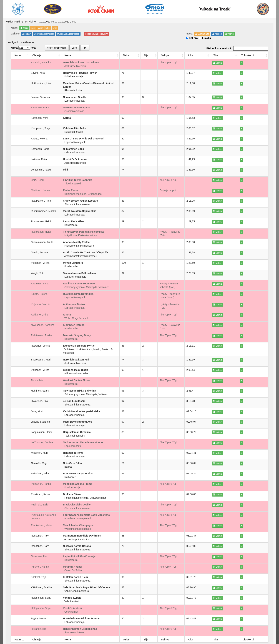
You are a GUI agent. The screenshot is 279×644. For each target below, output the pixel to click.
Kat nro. (192, 38)
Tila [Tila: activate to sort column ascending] (236, 55)
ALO (33, 28)
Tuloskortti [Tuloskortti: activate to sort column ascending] (256, 55)
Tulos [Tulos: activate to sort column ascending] (151, 55)
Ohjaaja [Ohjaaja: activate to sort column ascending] (37, 55)
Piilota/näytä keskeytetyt (96, 34)
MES (48, 28)
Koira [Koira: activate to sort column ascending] (79, 55)
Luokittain (27, 34)
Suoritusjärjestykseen (44, 34)
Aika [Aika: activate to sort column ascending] (221, 55)
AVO (41, 28)
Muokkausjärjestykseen (68, 34)
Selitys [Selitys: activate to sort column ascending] (179, 55)
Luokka (205, 38)
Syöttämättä (202, 34)
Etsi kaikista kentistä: (237, 48)
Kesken (217, 34)
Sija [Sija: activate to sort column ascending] (165, 55)
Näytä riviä (23, 48)
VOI (55, 28)
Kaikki (24, 28)
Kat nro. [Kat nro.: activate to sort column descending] (19, 55)
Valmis (229, 34)
